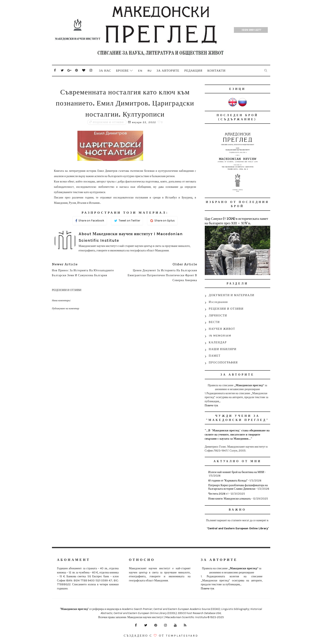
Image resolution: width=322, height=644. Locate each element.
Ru (149, 71)
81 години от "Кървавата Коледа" (228, 481)
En (140, 71)
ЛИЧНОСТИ (218, 316)
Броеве (122, 71)
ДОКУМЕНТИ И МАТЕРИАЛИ (232, 295)
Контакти (217, 71)
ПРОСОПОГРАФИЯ (223, 363)
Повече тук (212, 405)
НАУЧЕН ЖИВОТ (222, 329)
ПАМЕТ (215, 356)
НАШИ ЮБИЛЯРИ (223, 349)
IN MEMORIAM (220, 336)
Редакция (193, 71)
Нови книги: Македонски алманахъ (229, 499)
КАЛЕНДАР (218, 342)
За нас (105, 71)
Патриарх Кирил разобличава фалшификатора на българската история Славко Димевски (238, 487)
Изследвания (218, 302)
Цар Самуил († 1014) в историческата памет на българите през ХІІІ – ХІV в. (236, 221)
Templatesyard (182, 636)
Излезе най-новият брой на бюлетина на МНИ (236, 472)
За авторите (168, 71)
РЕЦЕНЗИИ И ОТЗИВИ (108, 122)
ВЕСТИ (214, 322)
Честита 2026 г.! (218, 494)
